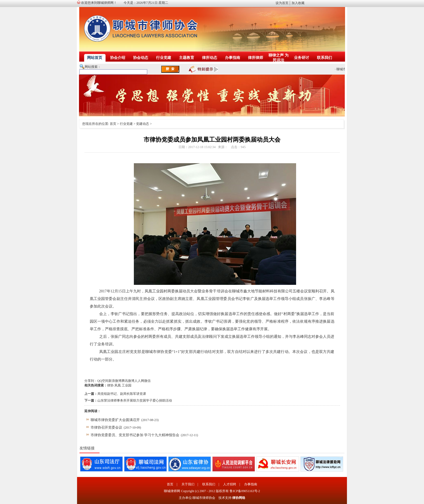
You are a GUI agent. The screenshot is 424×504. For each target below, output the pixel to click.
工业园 (127, 385)
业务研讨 (302, 58)
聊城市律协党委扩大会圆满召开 (115, 420)
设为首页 (282, 3)
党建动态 (143, 124)
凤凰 (118, 385)
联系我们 (324, 58)
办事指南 (233, 58)
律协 (110, 385)
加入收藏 (298, 3)
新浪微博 (115, 381)
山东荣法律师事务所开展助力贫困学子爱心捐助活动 (135, 400)
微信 (147, 381)
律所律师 (256, 58)
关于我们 (188, 484)
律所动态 (210, 58)
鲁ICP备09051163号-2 (245, 491)
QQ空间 (103, 381)
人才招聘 (230, 484)
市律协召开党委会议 (106, 427)
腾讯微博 (128, 381)
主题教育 (187, 58)
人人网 (139, 381)
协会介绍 (118, 58)
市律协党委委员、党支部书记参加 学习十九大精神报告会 (135, 435)
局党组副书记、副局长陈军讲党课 (122, 394)
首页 (113, 124)
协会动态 (141, 58)
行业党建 (164, 58)
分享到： (91, 381)
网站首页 (95, 58)
